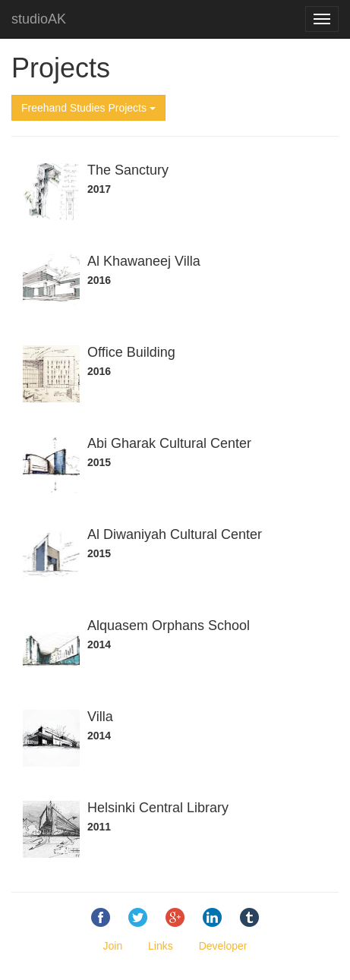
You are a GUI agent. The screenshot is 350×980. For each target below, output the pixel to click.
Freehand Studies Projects (88, 108)
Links (161, 946)
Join (113, 946)
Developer (223, 946)
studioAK (39, 19)
